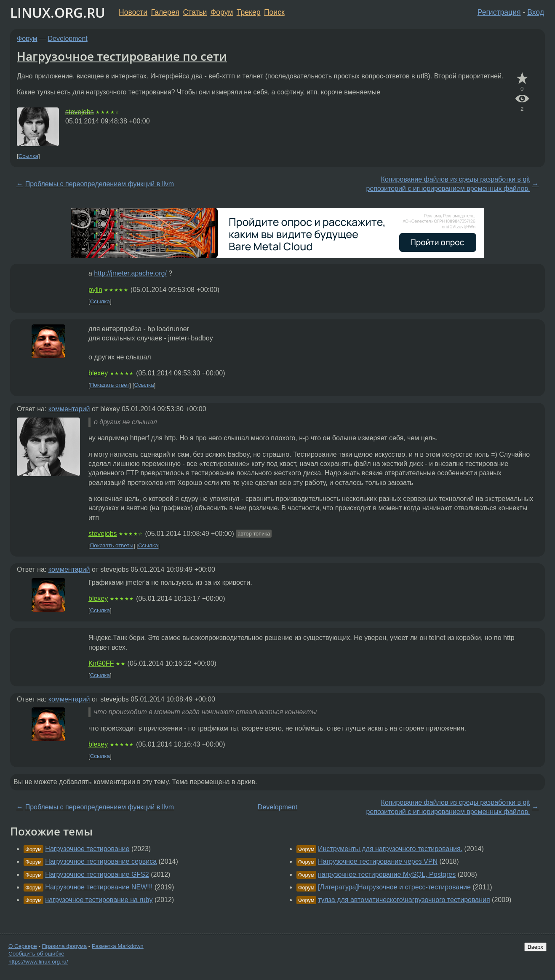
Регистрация (499, 12)
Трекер (249, 12)
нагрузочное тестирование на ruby (99, 900)
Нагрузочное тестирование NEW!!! (99, 887)
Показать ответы (112, 546)
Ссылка (28, 156)
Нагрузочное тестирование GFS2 (97, 874)
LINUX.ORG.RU (58, 12)
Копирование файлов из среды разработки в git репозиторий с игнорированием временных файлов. (448, 184)
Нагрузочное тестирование (87, 849)
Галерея (165, 12)
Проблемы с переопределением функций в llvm (100, 184)
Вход (536, 12)
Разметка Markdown (118, 946)
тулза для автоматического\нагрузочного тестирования (404, 900)
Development (68, 39)
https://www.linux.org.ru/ (38, 962)
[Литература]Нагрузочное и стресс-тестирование (394, 887)
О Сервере (23, 946)
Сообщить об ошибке (36, 954)
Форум (222, 12)
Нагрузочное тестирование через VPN (378, 861)
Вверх (535, 947)
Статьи (195, 12)
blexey (98, 373)
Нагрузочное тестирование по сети (122, 56)
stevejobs (80, 112)
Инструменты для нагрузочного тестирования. (390, 849)
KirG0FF (101, 663)
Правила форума (65, 946)
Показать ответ (110, 385)
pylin (95, 290)
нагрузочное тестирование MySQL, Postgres (387, 874)
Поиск (274, 12)
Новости (133, 12)
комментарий (69, 409)
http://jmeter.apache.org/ (130, 273)
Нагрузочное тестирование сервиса (101, 861)
